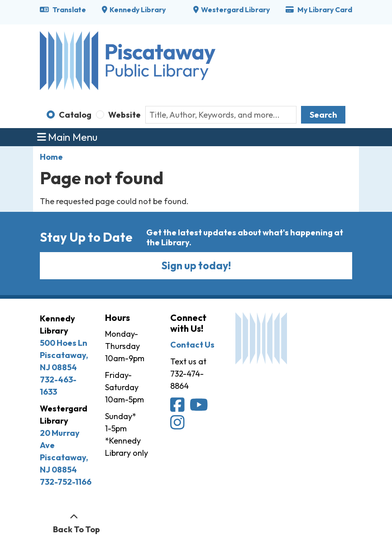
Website (124, 115)
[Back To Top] (74, 523)
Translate (63, 10)
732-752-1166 (66, 482)
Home (51, 157)
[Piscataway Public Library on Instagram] (178, 425)
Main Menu (67, 137)
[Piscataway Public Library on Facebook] (178, 408)
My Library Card (319, 10)
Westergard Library (235, 10)
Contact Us (192, 345)
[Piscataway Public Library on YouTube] (200, 408)
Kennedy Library (138, 10)
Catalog (75, 115)
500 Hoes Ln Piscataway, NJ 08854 (64, 355)
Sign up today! (196, 265)
